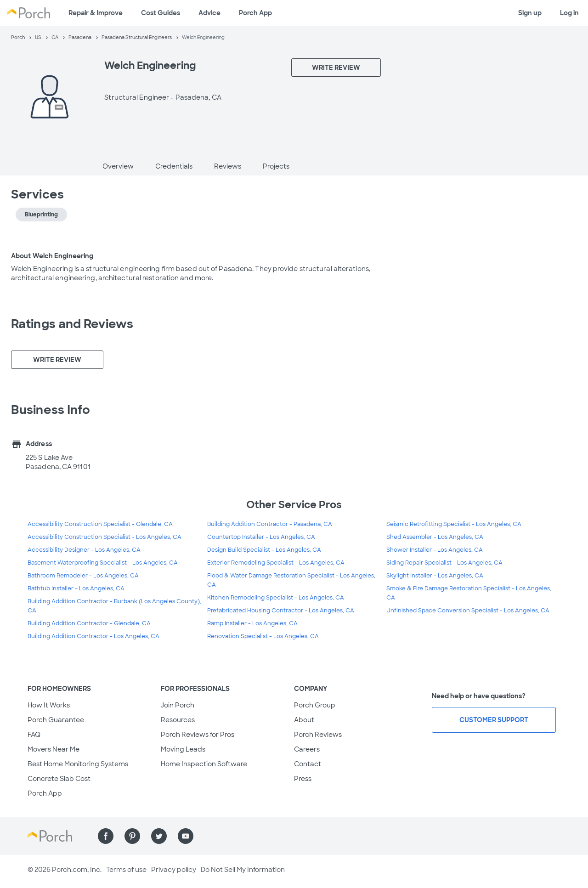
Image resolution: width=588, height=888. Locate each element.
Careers (307, 749)
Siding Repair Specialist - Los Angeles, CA (444, 563)
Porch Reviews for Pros (198, 735)
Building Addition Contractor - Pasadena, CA (270, 524)
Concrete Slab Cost (59, 779)
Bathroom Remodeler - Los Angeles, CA (83, 576)
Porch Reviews (318, 735)
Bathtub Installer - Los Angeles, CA (76, 588)
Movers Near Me (54, 749)
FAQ (34, 735)
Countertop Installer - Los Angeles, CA (261, 537)
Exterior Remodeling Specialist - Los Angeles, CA (276, 563)
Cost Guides (161, 13)
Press (303, 779)
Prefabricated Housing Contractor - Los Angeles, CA (281, 611)
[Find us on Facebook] (106, 836)
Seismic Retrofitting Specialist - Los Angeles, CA (454, 524)
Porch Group (315, 705)
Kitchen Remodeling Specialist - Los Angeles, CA (276, 598)
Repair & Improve (96, 13)
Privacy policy (174, 870)
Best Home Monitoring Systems (78, 764)
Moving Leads (183, 749)
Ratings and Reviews (72, 324)
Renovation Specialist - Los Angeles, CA (263, 636)
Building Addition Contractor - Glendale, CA (89, 623)
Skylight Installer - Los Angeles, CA (435, 576)
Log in (569, 13)
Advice (209, 13)
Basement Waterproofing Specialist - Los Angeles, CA (103, 563)
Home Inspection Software (204, 764)
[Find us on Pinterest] (132, 836)
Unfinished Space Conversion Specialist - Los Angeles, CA (468, 611)
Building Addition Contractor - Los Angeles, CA (93, 636)
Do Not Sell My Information (243, 870)
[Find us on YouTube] (186, 836)
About (304, 720)
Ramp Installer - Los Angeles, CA (252, 623)
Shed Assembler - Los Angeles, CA (435, 537)
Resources (178, 720)
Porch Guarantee (56, 720)
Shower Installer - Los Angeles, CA (435, 550)
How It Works (49, 705)
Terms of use (126, 870)
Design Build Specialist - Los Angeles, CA (264, 550)
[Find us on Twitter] (159, 836)
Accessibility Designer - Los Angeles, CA (84, 550)
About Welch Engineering (52, 256)
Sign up (530, 13)
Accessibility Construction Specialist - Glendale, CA (100, 524)
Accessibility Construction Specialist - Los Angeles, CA (105, 537)
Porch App (255, 13)
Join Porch (178, 705)
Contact (308, 764)
